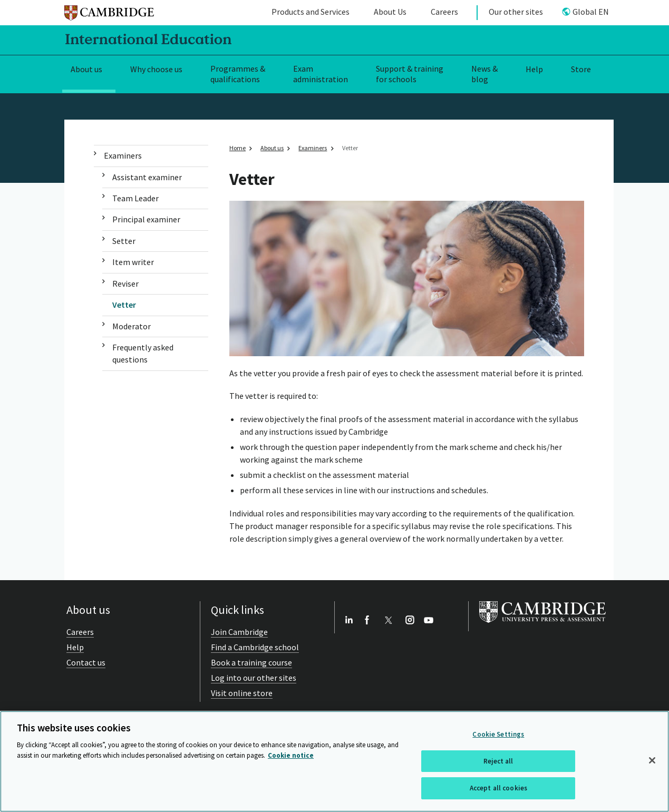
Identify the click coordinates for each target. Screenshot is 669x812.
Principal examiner (146, 219)
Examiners (123, 155)
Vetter (124, 305)
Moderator (132, 326)
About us (86, 69)
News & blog (484, 74)
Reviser (125, 283)
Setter (124, 241)
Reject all (498, 761)
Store (581, 69)
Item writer (133, 262)
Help (534, 69)
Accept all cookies (498, 788)
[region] (334, 761)
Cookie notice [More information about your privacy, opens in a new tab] (291, 755)
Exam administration (321, 74)
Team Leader (135, 198)
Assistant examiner (147, 177)
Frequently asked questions (143, 353)
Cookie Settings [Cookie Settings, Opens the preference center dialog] (498, 734)
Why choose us (156, 69)
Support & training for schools (410, 74)
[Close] (652, 760)
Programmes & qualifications (238, 74)
